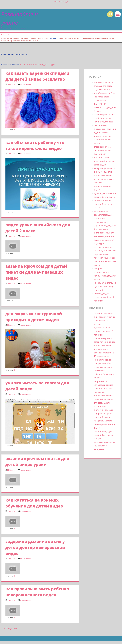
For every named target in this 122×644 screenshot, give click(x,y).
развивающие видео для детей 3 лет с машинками (104, 403)
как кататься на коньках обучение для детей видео (105, 161)
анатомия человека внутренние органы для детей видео (104, 414)
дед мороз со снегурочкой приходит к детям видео (105, 129)
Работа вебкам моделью (10, 35)
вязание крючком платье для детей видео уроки (103, 150)
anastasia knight (61, 1)
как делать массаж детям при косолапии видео (104, 424)
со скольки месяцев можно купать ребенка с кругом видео (105, 251)
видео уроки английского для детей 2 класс (105, 107)
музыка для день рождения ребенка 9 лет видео (104, 297)
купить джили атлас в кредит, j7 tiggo (37, 64)
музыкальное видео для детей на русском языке (104, 204)
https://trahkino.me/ (9, 64)
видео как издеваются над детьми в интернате (105, 446)
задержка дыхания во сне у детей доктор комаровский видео (35, 547)
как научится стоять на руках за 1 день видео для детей (105, 286)
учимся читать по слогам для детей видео (102, 140)
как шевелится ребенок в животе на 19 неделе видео (104, 353)
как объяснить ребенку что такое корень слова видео (105, 97)
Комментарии (25, 85)
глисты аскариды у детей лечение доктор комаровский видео (105, 342)
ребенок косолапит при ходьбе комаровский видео (104, 392)
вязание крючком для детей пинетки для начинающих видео (36, 272)
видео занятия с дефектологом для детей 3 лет (103, 215)
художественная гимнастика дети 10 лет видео (103, 331)
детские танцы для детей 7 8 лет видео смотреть (103, 435)
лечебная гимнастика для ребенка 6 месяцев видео (105, 261)
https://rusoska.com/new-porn (14, 54)
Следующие (10, 628)
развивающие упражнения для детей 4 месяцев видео (105, 226)
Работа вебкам (54, 38)
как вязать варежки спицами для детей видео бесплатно (103, 86)
